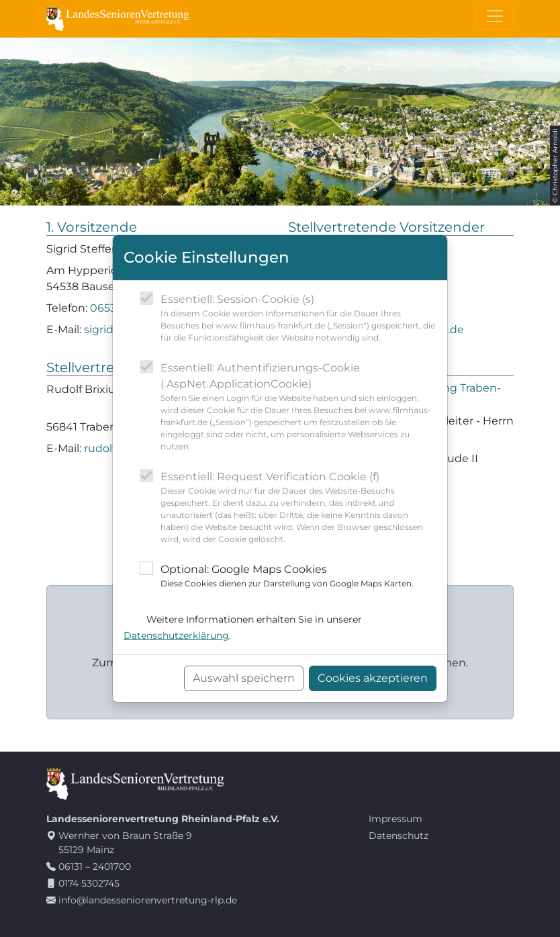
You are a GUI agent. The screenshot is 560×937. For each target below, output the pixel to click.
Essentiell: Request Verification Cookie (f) (298, 508)
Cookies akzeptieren (373, 678)
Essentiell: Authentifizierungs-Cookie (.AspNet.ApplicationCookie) (298, 407)
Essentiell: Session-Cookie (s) (298, 318)
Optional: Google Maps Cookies (287, 576)
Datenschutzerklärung (176, 635)
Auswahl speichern (244, 678)
